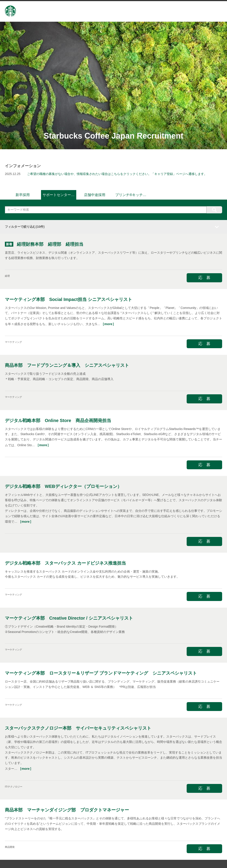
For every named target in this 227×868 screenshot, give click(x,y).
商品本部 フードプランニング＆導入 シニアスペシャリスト (67, 365)
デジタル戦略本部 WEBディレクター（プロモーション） (63, 486)
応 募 (204, 277)
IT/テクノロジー (14, 786)
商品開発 (10, 846)
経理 (7, 275)
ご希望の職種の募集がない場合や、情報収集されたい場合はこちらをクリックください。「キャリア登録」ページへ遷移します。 (117, 174)
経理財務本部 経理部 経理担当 (50, 244)
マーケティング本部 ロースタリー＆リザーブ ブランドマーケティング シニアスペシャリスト (101, 672)
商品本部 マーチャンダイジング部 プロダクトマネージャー (67, 809)
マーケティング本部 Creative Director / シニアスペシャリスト (69, 617)
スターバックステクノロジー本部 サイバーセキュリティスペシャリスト (78, 727)
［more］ (108, 323)
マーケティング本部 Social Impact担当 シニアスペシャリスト (69, 298)
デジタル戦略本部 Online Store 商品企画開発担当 (58, 420)
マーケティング (13, 341)
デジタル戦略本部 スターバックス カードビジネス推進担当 (65, 562)
